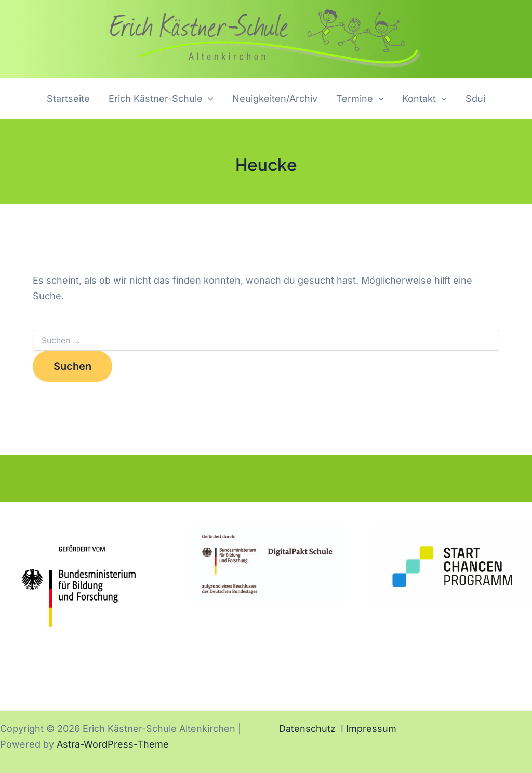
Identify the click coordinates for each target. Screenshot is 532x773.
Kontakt (424, 99)
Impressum (371, 729)
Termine (360, 99)
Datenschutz (307, 729)
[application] (208, 99)
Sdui (475, 98)
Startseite (68, 98)
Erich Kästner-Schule (161, 99)
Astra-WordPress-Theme (113, 744)
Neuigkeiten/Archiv (275, 98)
